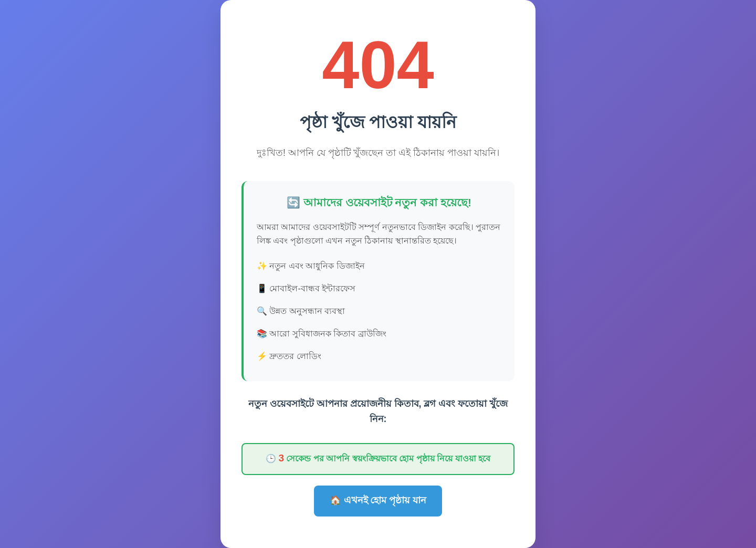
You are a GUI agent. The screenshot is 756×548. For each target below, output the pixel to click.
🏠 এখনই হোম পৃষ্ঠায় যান (378, 500)
